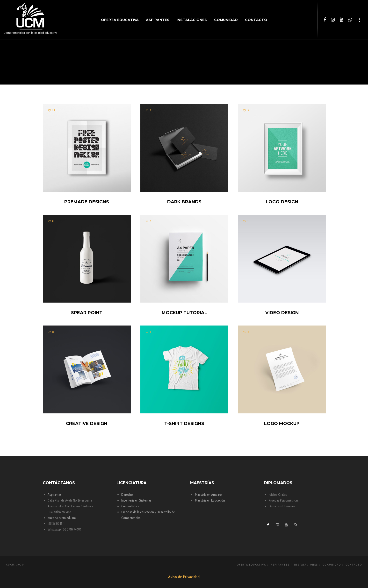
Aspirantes (55, 495)
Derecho (127, 495)
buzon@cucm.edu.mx (62, 518)
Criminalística (130, 506)
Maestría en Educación (210, 500)
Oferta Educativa (251, 565)
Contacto (354, 565)
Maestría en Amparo (208, 495)
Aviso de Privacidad (184, 577)
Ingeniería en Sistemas (136, 500)
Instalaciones (306, 565)
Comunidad (332, 565)
